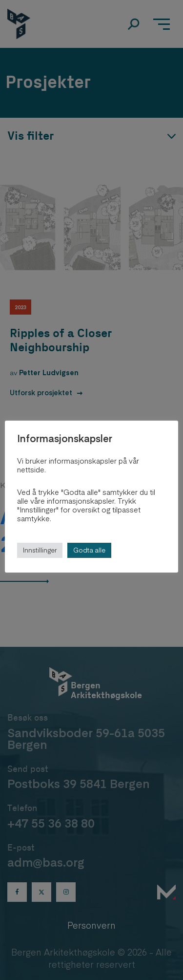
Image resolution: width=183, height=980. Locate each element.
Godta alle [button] (89, 550)
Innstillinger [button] (40, 550)
